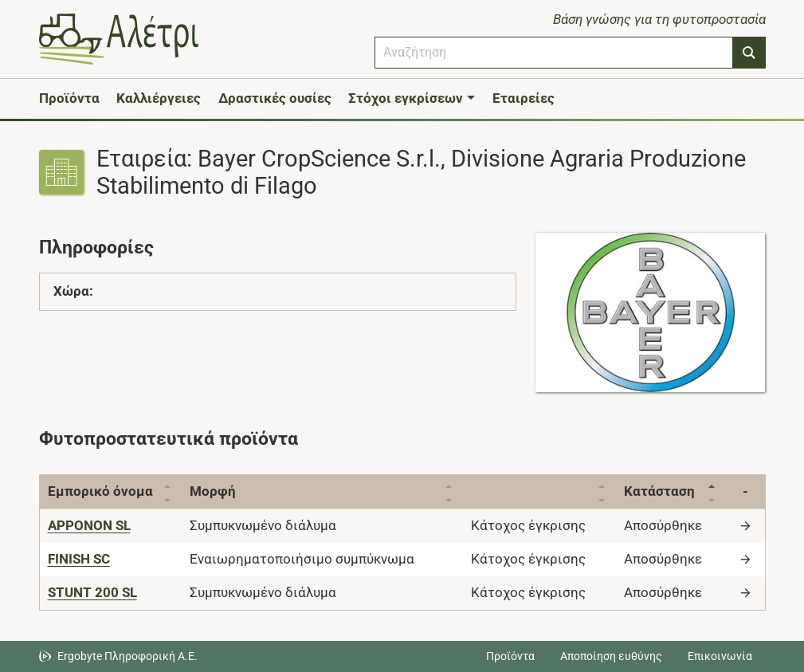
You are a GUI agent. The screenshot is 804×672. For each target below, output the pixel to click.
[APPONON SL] (89, 525)
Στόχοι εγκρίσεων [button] (406, 98)
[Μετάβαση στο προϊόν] (747, 525)
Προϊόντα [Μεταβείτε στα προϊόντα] (510, 656)
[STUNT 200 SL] (92, 592)
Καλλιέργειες (159, 98)
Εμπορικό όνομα (100, 491)
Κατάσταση (659, 491)
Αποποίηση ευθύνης (611, 656)
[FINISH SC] (79, 559)
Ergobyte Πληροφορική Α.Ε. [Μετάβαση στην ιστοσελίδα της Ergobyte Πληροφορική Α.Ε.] (127, 656)
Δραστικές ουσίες (275, 98)
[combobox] (554, 53)
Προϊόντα (69, 98)
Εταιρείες (524, 98)
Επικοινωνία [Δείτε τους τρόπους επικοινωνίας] (720, 656)
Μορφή (213, 491)
